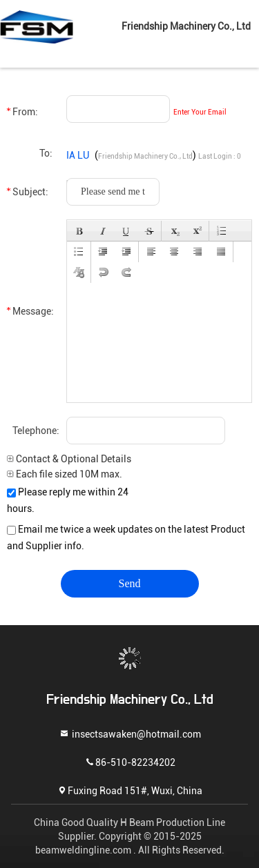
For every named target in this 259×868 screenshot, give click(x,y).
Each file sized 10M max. (65, 474)
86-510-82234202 (130, 761)
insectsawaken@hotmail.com (130, 733)
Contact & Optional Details (69, 459)
